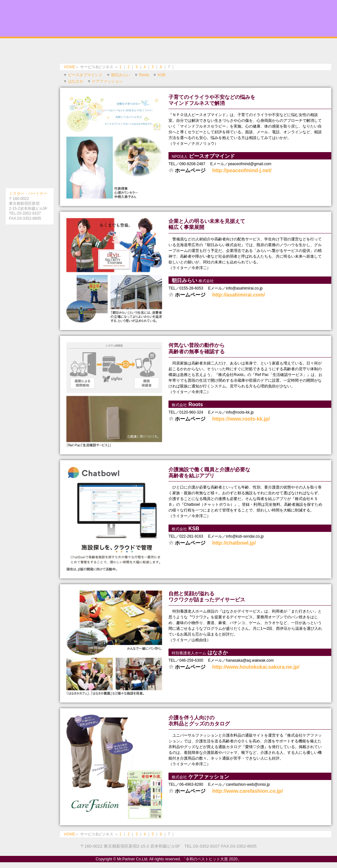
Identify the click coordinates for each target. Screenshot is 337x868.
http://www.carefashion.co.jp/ (248, 791)
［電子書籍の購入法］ (30, 266)
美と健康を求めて (30, 56)
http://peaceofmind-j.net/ (242, 170)
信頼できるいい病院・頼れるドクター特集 (30, 80)
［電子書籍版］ (30, 252)
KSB (161, 75)
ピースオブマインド (85, 75)
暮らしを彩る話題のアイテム (30, 175)
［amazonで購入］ (30, 280)
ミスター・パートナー (28, 194)
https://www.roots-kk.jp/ (241, 419)
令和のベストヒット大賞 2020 (168, 18)
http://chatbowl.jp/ (234, 543)
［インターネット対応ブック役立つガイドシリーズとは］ (30, 237)
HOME (70, 67)
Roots (144, 75)
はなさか (76, 81)
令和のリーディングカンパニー (30, 128)
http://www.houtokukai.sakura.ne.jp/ (256, 667)
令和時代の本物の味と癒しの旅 (30, 104)
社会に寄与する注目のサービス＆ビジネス (30, 151)
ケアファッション (107, 81)
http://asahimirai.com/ (239, 295)
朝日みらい (121, 75)
